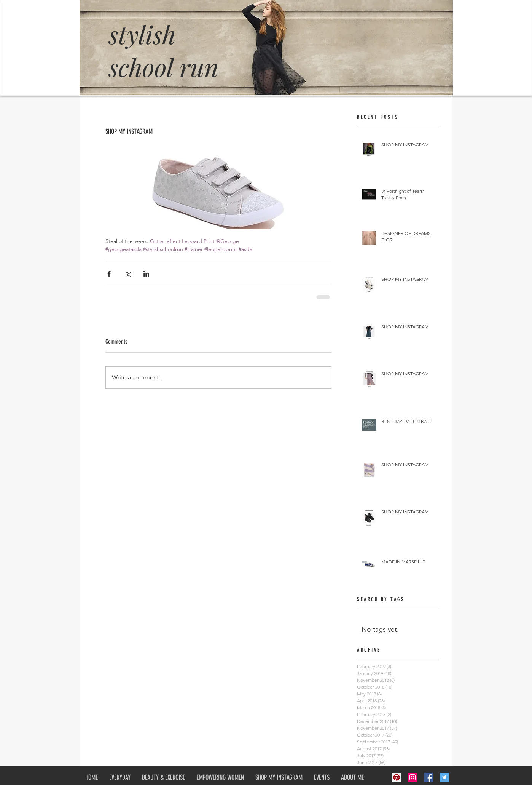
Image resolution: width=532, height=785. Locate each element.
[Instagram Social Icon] (413, 777)
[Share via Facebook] (109, 274)
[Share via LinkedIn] (146, 274)
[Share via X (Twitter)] (128, 274)
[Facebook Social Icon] (428, 777)
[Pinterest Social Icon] (397, 777)
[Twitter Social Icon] (444, 777)
